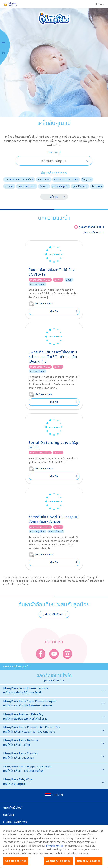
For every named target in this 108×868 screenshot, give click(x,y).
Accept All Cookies (58, 863)
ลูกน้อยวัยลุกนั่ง (60, 186)
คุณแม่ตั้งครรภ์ (80, 186)
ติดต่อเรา (9, 815)
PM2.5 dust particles (66, 179)
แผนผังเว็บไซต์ (12, 807)
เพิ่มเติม (54, 311)
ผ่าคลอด (9, 186)
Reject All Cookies (89, 863)
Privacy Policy (54, 847)
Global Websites (15, 822)
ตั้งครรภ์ (44, 186)
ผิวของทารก (44, 179)
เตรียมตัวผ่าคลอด (27, 186)
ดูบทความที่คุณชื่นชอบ (90, 227)
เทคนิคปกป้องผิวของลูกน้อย (19, 179)
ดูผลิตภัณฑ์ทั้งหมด (52, 680)
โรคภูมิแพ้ (87, 179)
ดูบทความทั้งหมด (92, 232)
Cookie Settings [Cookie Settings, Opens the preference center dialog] (16, 863)
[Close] (102, 833)
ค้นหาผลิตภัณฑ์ (54, 614)
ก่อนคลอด (97, 186)
